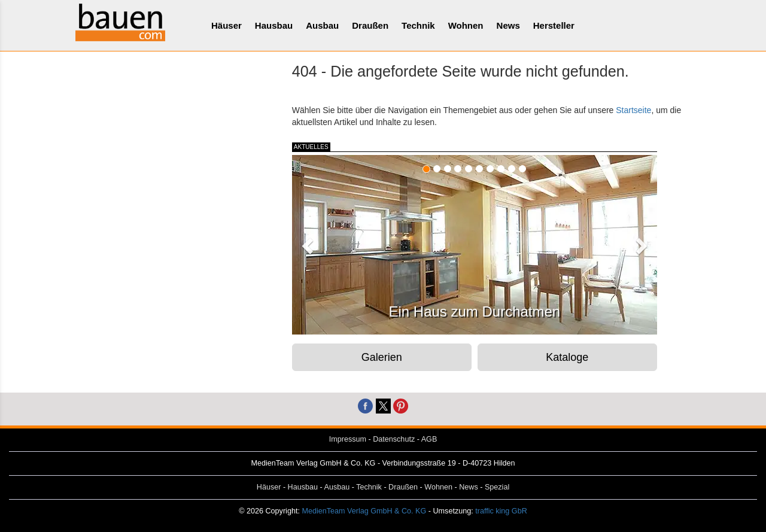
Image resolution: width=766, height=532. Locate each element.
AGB (429, 439)
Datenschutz (394, 439)
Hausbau (274, 25)
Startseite (633, 110)
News (508, 25)
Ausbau (322, 25)
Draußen (370, 25)
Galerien (382, 357)
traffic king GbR (501, 511)
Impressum (348, 439)
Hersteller (554, 25)
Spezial (497, 487)
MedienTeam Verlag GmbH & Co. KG (364, 511)
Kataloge (567, 357)
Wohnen (466, 25)
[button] (306, 242)
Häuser (227, 25)
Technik (418, 25)
